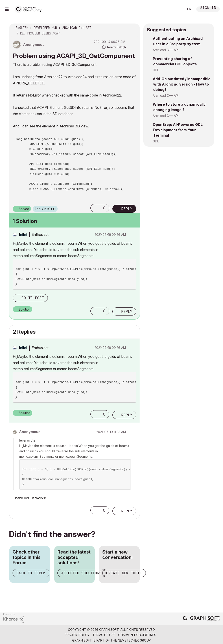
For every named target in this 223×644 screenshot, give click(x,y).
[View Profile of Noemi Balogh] (117, 47)
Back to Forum (31, 573)
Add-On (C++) (45, 209)
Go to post (33, 298)
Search (176, 9)
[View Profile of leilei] (23, 235)
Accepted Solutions (81, 573)
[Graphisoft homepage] (201, 619)
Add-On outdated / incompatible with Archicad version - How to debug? (182, 84)
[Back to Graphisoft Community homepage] (30, 9)
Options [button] (134, 28)
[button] (95, 208)
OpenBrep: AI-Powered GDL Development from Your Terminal (178, 130)
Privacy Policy (77, 635)
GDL (156, 70)
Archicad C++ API (166, 50)
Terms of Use (104, 635)
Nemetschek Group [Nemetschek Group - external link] (134, 640)
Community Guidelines (137, 635)
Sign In (208, 8)
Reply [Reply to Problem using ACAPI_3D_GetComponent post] (127, 209)
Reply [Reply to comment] (127, 311)
